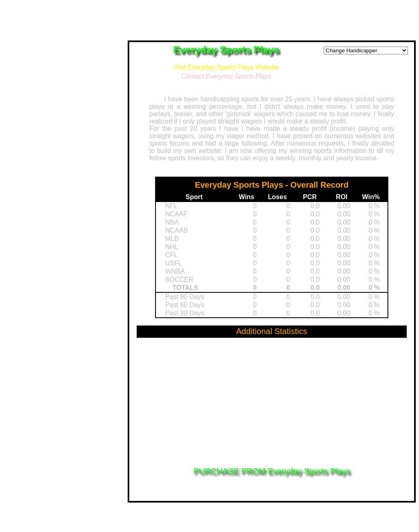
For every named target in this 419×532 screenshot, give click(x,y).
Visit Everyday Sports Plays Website (226, 67)
